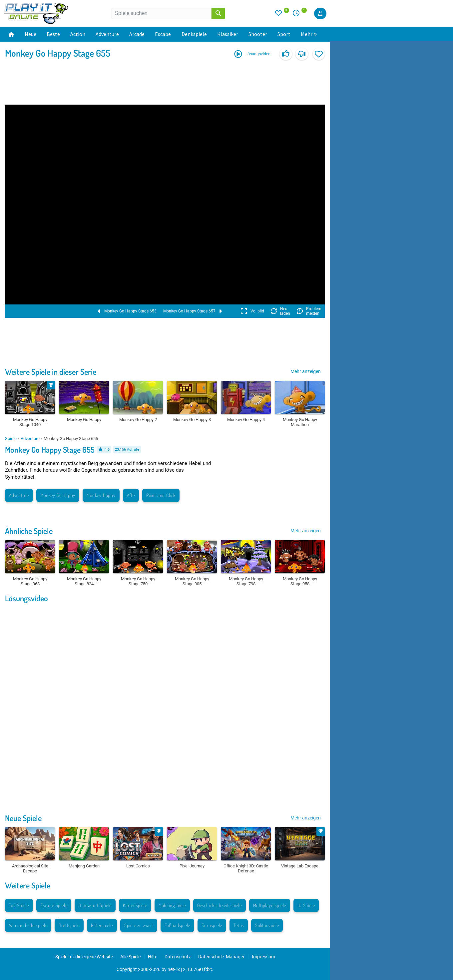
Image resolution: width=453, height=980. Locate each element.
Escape (163, 34)
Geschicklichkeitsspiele (219, 905)
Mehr (309, 34)
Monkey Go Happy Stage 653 (127, 311)
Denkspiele (194, 34)
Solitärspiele (267, 925)
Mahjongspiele (172, 905)
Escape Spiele (54, 905)
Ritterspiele (102, 925)
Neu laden (280, 311)
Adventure (107, 34)
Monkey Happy (101, 495)
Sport (284, 34)
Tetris (239, 925)
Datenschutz (178, 957)
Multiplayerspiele (270, 905)
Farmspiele (212, 925)
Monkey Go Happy (58, 495)
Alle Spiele (130, 957)
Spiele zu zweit (139, 925)
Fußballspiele (177, 925)
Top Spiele (19, 905)
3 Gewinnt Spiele (95, 905)
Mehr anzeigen (306, 371)
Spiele (11, 439)
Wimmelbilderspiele (28, 925)
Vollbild (252, 311)
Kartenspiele (135, 905)
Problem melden (309, 311)
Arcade (137, 34)
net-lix (174, 969)
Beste (53, 34)
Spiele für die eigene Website (84, 957)
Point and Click (161, 495)
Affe (131, 495)
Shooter (258, 34)
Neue (30, 34)
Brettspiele (69, 925)
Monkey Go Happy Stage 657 (193, 311)
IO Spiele (306, 905)
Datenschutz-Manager (221, 957)
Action (78, 34)
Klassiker (228, 34)
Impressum (263, 957)
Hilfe (153, 957)
